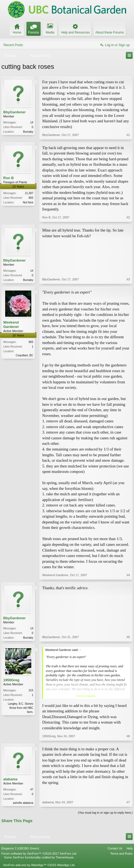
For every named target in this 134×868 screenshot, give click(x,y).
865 (31, 342)
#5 (128, 637)
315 (31, 690)
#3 (128, 279)
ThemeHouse (65, 857)
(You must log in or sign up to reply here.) (105, 813)
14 (32, 122)
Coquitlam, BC (25, 355)
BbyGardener (14, 112)
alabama (10, 779)
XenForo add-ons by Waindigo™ (25, 865)
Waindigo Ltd (66, 865)
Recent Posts (13, 45)
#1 (128, 135)
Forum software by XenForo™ (39, 854)
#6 (128, 736)
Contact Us (115, 848)
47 (32, 790)
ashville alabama (23, 803)
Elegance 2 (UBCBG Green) (20, 848)
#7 (128, 802)
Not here (28, 202)
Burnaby (28, 132)
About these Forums (109, 32)
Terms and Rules (121, 854)
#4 (128, 575)
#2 (128, 217)
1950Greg (11, 680)
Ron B (8, 178)
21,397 (29, 193)
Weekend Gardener (11, 325)
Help (130, 848)
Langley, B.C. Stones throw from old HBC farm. (21, 708)
